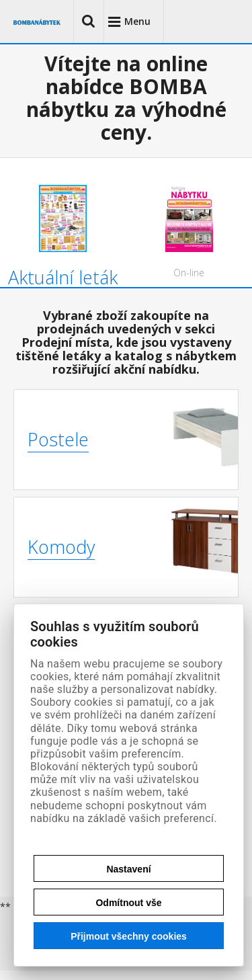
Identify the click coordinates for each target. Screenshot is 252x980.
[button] (89, 22)
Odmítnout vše (128, 903)
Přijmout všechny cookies (129, 936)
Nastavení (128, 869)
